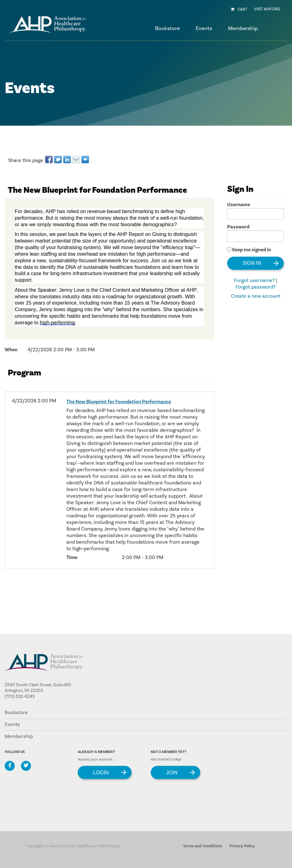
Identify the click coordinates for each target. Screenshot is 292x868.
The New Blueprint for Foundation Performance (119, 402)
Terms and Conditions (203, 846)
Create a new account (256, 296)
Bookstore (167, 29)
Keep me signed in (252, 250)
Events (12, 724)
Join (172, 772)
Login (101, 772)
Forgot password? (255, 287)
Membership (19, 736)
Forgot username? (254, 280)
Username (239, 205)
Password (238, 227)
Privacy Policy (242, 846)
